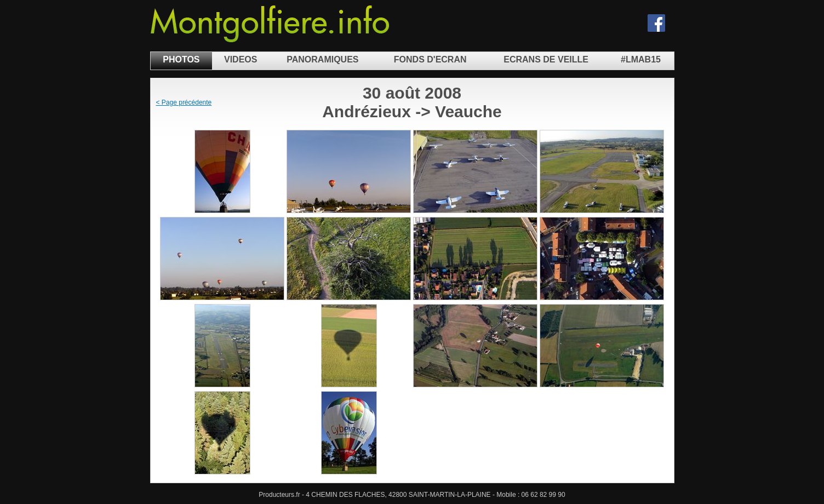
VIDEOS (241, 59)
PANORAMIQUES (322, 59)
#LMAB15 (641, 59)
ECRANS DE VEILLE (546, 59)
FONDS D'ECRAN (430, 59)
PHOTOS (181, 59)
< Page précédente (184, 102)
